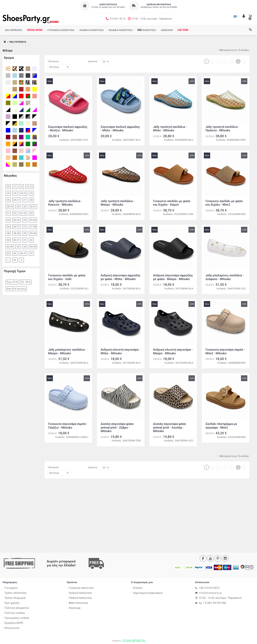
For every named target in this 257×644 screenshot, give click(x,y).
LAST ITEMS (183, 30)
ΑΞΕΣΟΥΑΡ (167, 30)
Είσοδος (138, 522)
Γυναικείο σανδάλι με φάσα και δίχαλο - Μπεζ (224, 203)
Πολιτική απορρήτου (17, 542)
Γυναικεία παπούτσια (81, 522)
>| (244, 62)
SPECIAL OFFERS (35, 30)
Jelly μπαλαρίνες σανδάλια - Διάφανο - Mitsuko (225, 277)
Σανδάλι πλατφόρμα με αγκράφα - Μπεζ (221, 426)
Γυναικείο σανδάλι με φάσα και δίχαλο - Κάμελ (172, 203)
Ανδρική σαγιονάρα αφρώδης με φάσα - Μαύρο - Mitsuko (173, 277)
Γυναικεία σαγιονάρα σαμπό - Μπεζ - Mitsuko (225, 352)
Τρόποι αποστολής (16, 527)
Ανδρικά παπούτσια (80, 527)
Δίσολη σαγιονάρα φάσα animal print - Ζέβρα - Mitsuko (117, 428)
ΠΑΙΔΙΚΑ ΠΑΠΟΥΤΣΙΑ (121, 30)
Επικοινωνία (12, 562)
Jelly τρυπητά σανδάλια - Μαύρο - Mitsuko (118, 203)
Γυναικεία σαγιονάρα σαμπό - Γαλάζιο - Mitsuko (68, 426)
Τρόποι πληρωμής (15, 532)
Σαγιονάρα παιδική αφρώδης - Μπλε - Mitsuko (120, 129)
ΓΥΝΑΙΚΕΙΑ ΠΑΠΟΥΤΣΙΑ (61, 30)
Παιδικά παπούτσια (80, 532)
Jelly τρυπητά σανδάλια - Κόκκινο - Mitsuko (65, 203)
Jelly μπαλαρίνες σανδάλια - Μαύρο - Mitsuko (67, 352)
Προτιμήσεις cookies (17, 552)
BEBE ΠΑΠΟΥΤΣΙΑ (147, 30)
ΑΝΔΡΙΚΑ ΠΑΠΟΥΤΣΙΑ (91, 30)
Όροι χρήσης (12, 537)
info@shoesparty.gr (211, 527)
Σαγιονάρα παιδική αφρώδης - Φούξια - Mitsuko (68, 129)
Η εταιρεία (11, 522)
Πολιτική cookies (15, 547)
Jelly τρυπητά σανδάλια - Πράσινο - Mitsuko (222, 129)
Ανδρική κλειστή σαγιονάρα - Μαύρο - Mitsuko (173, 352)
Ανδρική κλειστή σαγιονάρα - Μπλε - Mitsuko (120, 352)
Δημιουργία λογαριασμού (148, 527)
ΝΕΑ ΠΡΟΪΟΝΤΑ (13, 30)
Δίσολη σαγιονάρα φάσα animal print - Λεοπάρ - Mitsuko (169, 428)
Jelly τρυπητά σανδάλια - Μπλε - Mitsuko (170, 129)
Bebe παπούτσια (78, 537)
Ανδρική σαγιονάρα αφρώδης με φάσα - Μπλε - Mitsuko (121, 277)
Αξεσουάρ (75, 542)
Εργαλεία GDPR (14, 557)
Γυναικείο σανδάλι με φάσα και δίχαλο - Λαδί (67, 277)
